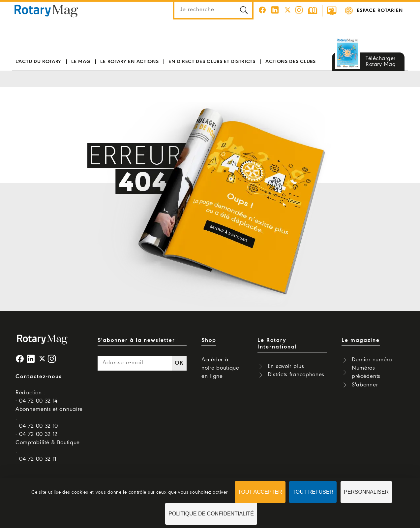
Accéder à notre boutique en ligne (220, 368)
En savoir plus (286, 366)
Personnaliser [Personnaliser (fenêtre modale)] (366, 492)
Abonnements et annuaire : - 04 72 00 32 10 (49, 418)
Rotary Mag (46, 11)
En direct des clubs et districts (212, 62)
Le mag (81, 62)
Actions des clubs (291, 62)
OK (179, 363)
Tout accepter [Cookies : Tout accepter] (260, 492)
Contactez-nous (39, 377)
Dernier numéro (372, 360)
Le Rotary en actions (129, 62)
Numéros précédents (366, 372)
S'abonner (365, 385)
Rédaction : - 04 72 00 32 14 (37, 397)
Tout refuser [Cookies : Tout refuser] (313, 492)
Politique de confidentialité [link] (211, 514)
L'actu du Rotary (38, 62)
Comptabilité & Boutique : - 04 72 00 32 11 (48, 451)
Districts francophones (296, 375)
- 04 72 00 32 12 (37, 434)
